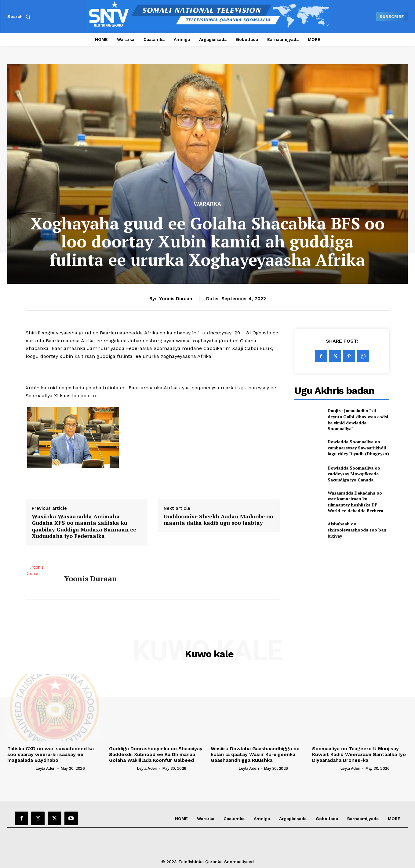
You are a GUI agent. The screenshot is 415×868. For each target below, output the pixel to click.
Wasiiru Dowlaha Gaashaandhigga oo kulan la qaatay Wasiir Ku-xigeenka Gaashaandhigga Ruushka (255, 754)
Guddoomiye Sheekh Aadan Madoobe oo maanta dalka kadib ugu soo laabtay (218, 520)
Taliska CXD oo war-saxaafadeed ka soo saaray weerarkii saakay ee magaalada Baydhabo (51, 754)
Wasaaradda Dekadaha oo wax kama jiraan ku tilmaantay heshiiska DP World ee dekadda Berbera (355, 502)
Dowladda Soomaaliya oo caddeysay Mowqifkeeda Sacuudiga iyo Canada (354, 474)
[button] (20, 16)
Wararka (207, 204)
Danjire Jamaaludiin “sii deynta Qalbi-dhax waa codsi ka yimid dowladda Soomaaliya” (358, 420)
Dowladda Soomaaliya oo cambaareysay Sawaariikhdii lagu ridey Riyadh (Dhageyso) (358, 448)
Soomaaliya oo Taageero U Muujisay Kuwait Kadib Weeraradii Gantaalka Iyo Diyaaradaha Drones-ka (359, 754)
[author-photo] (21, 768)
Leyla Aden (46, 768)
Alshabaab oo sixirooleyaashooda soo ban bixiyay (357, 530)
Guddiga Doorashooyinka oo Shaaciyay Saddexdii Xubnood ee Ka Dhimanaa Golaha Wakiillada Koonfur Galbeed (156, 754)
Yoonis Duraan (176, 299)
